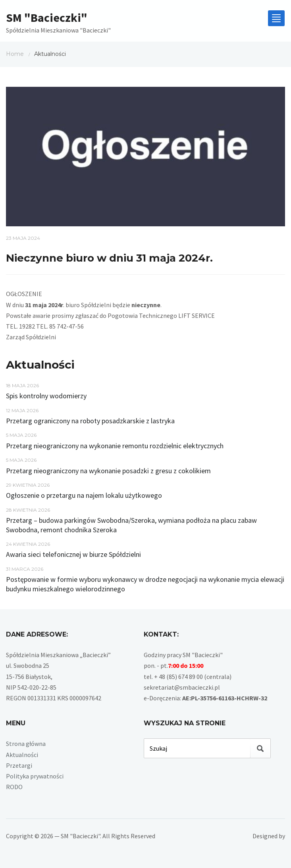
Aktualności (22, 755)
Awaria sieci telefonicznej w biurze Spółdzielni (73, 554)
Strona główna (26, 744)
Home (15, 54)
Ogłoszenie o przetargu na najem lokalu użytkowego (84, 495)
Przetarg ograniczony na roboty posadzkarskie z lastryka (90, 421)
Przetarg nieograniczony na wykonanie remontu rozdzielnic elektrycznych (115, 446)
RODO (14, 787)
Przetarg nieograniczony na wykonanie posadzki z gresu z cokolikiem (108, 471)
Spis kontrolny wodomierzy (46, 396)
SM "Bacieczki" (47, 17)
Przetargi (19, 765)
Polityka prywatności (35, 776)
